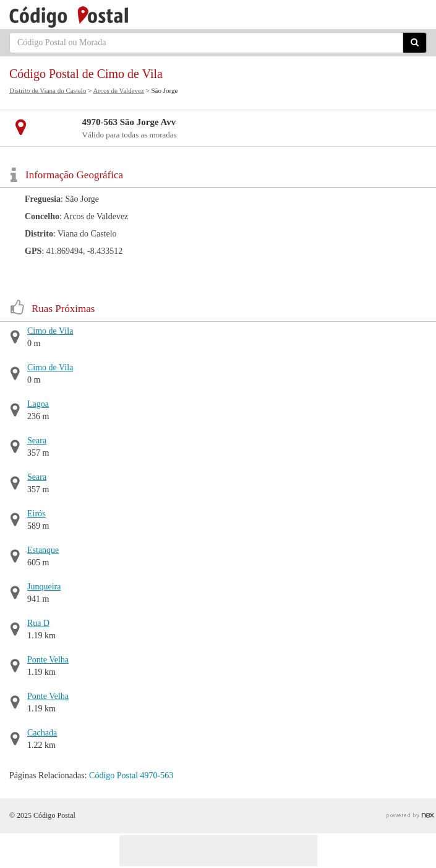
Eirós (36, 514)
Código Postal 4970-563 (131, 775)
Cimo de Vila (50, 331)
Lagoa (38, 404)
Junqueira (44, 587)
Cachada (42, 733)
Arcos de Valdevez (119, 90)
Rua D (38, 623)
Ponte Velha (48, 660)
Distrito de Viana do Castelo (48, 90)
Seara (37, 441)
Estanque (43, 550)
